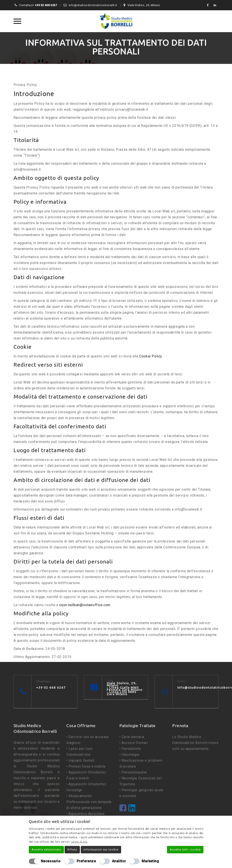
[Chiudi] (201, 821)
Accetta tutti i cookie (185, 850)
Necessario (51, 861)
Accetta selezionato (46, 850)
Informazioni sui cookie (101, 850)
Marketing (150, 861)
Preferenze (86, 861)
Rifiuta (72, 850)
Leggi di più (79, 842)
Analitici (119, 861)
